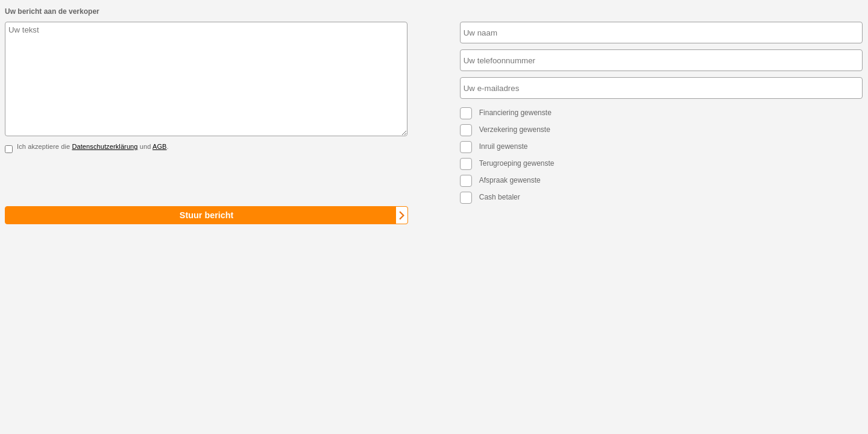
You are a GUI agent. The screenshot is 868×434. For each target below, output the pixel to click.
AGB (160, 146)
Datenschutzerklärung (105, 146)
